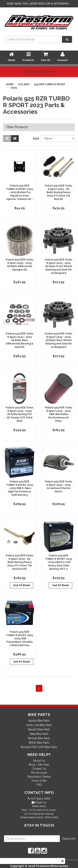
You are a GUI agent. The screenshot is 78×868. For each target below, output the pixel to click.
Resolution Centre (39, 777)
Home (10, 84)
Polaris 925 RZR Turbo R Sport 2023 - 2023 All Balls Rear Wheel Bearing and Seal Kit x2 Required (58, 340)
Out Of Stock (22, 585)
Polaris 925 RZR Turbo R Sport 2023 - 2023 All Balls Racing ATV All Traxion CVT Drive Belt (19, 414)
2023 (14, 88)
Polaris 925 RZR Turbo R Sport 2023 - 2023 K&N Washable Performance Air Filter (58, 414)
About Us (39, 761)
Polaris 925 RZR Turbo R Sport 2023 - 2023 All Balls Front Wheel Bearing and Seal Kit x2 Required (58, 266)
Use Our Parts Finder (39, 72)
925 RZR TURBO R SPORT (50, 84)
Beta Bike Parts (39, 734)
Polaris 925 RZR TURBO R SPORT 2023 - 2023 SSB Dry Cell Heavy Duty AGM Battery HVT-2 (58, 562)
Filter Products (17, 127)
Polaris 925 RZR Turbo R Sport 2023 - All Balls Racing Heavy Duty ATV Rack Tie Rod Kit (58, 192)
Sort (35, 139)
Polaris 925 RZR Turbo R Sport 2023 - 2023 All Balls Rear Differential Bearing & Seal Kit (19, 340)
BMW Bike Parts (39, 743)
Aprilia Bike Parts (39, 721)
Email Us (40, 802)
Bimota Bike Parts (39, 738)
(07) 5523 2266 (40, 798)
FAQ (39, 785)
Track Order (39, 781)
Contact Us (39, 769)
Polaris (24, 84)
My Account (39, 773)
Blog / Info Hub (39, 765)
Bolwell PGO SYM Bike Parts (39, 747)
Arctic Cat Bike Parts (39, 725)
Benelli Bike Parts (39, 729)
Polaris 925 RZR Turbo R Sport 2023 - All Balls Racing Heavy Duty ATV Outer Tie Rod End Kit (19, 562)
